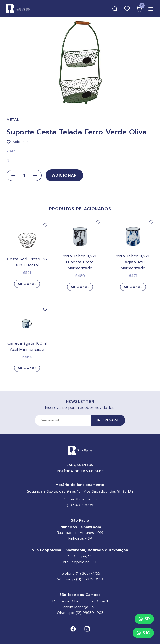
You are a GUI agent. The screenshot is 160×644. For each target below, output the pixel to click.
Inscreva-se (108, 420)
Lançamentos (80, 465)
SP (144, 619)
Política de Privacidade (80, 471)
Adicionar (64, 175)
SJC (143, 633)
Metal (13, 120)
